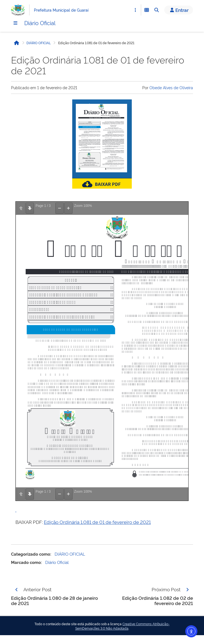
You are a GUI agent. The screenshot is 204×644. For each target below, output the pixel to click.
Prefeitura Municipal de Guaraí (61, 10)
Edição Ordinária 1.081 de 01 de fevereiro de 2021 (97, 522)
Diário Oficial (40, 23)
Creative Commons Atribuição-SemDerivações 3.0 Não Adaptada (123, 626)
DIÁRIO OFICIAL (39, 43)
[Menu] (15, 23)
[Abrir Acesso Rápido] (135, 10)
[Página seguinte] (187, 590)
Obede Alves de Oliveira (171, 87)
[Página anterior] (17, 590)
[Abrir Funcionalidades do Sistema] (147, 10)
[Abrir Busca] (157, 10)
